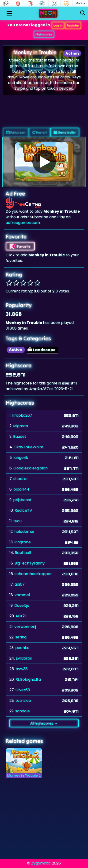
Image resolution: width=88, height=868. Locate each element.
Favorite (20, 246)
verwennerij (25, 627)
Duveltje (22, 605)
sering (21, 637)
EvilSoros (24, 658)
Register (73, 25)
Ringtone (23, 542)
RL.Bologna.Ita (28, 679)
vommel (22, 595)
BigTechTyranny (30, 563)
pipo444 (21, 489)
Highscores (44, 34)
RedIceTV (23, 510)
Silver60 (23, 690)
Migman (21, 426)
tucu (17, 521)
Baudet (20, 436)
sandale (23, 711)
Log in (58, 25)
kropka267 (22, 415)
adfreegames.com (23, 223)
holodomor (25, 532)
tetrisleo (23, 701)
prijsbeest (22, 500)
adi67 (20, 584)
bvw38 (22, 669)
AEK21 (21, 616)
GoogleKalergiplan (31, 468)
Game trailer (65, 132)
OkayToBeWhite (29, 447)
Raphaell (23, 553)
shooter (21, 479)
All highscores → (44, 723)
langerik (21, 458)
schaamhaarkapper (33, 574)
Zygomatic (41, 863)
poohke (22, 648)
